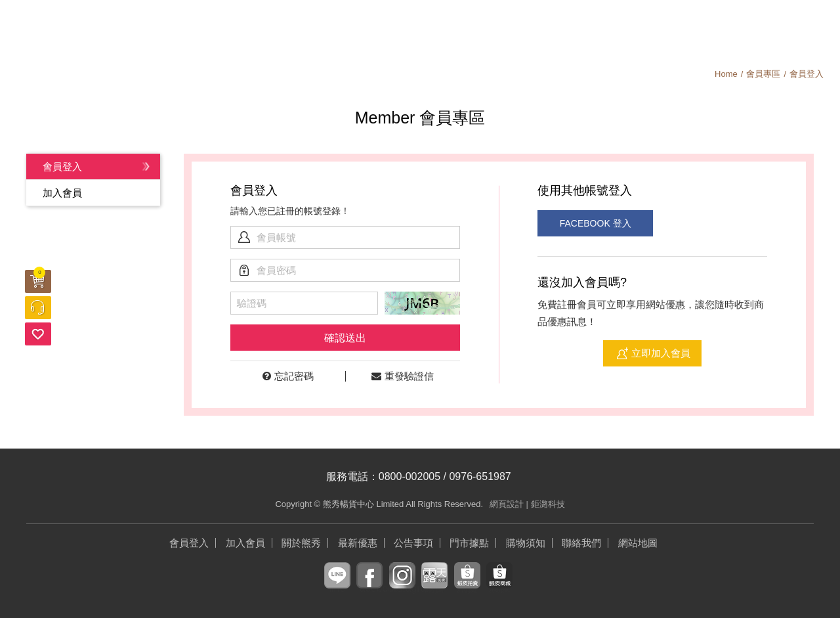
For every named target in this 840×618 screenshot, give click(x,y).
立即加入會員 (661, 353)
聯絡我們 (581, 543)
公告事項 (420, 30)
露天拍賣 (434, 585)
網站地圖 (638, 543)
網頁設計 (507, 504)
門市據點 (469, 543)
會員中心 (630, 30)
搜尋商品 (719, 30)
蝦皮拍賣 (467, 585)
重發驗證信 (403, 376)
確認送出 (345, 338)
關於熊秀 (525, 30)
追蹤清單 (38, 334)
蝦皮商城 (499, 585)
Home (726, 74)
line (337, 585)
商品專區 (315, 30)
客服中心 (38, 308)
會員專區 (763, 74)
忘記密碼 (288, 376)
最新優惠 (210, 30)
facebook (369, 585)
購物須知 (750, 30)
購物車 (39, 274)
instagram (402, 585)
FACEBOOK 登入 (594, 223)
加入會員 (781, 30)
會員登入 (62, 166)
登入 (811, 30)
